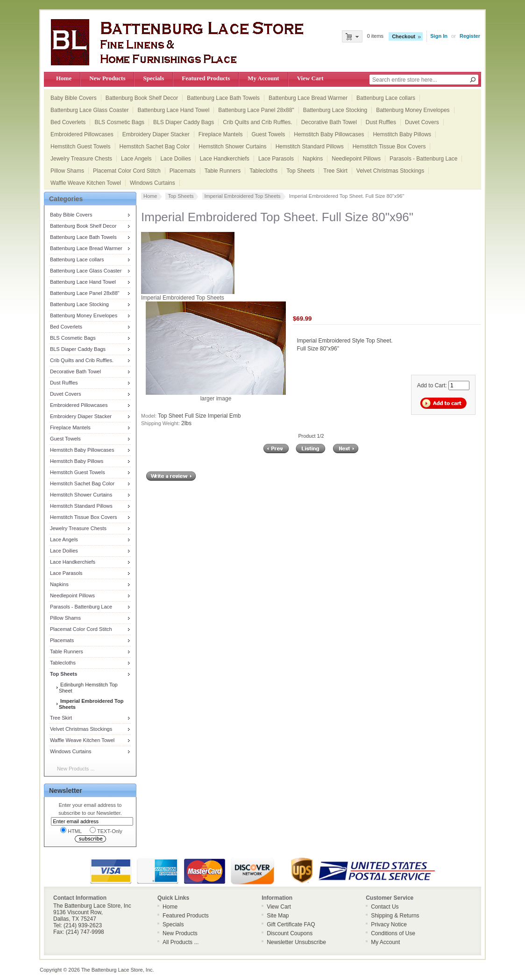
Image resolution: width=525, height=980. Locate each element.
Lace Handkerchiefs (225, 159)
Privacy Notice (389, 924)
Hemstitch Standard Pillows (310, 147)
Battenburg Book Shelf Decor (142, 98)
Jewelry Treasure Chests (81, 159)
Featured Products (206, 78)
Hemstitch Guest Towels (81, 147)
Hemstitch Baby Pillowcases (329, 134)
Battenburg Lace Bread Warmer (308, 98)
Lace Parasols (276, 159)
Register (470, 36)
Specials (153, 78)
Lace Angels (136, 159)
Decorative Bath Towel (329, 122)
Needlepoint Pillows (356, 159)
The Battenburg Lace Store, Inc (117, 970)
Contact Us (385, 907)
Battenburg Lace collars (386, 98)
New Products (107, 78)
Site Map (278, 916)
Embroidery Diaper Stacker (156, 134)
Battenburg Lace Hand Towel (173, 110)
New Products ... (76, 769)
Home (64, 78)
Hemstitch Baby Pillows (402, 134)
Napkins (313, 159)
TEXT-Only (106, 830)
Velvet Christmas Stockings (390, 171)
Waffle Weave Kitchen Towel (86, 183)
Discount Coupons (290, 933)
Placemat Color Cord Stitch (127, 171)
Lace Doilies (175, 159)
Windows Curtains (153, 183)
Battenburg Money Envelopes (413, 110)
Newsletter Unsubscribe (296, 942)
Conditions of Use (393, 933)
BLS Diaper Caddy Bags (184, 122)
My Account (263, 78)
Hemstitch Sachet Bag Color (155, 147)
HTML (71, 830)
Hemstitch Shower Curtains (232, 147)
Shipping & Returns (395, 916)
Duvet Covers (422, 122)
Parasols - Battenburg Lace (423, 159)
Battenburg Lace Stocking (335, 110)
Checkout (404, 36)
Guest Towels (269, 134)
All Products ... (181, 942)
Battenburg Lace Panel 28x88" (256, 110)
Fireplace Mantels (221, 134)
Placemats (183, 171)
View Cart (310, 78)
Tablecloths (263, 171)
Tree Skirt (335, 171)
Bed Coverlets (68, 122)
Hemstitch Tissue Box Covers (389, 147)
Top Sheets (300, 171)
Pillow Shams (67, 171)
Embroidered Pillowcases (82, 134)
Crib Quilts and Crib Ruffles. (258, 122)
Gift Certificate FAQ (291, 924)
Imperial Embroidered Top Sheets (243, 196)
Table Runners (223, 171)
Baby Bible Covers (74, 98)
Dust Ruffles (381, 122)
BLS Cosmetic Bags (119, 122)
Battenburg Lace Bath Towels (223, 98)
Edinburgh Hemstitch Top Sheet (88, 688)
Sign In (439, 36)
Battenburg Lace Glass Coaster (89, 110)
